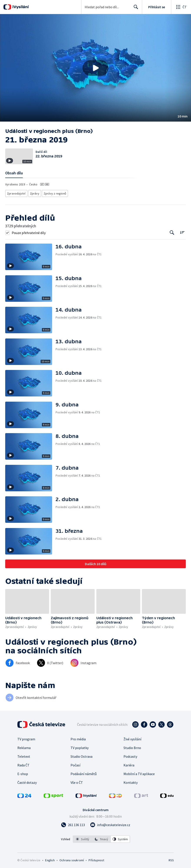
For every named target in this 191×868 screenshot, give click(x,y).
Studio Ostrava (82, 755)
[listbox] (101, 838)
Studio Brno (132, 746)
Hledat (135, 9)
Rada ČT (23, 764)
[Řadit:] (182, 231)
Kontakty (131, 781)
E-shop (23, 772)
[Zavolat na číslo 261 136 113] (73, 823)
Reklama (24, 746)
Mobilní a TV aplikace (139, 772)
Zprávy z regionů (54, 193)
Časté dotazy (27, 781)
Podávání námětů (84, 772)
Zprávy (34, 193)
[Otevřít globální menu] (181, 7)
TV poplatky (80, 746)
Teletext (24, 755)
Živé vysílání (132, 738)
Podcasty (130, 755)
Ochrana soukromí (72, 859)
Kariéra (129, 764)
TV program (26, 738)
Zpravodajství (16, 193)
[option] (82, 838)
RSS (171, 859)
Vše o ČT (77, 781)
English (50, 859)
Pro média (78, 738)
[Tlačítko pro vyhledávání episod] (172, 231)
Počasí (75, 764)
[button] (95, 68)
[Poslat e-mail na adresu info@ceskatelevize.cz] (110, 823)
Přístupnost (96, 859)
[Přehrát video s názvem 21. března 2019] (95, 68)
